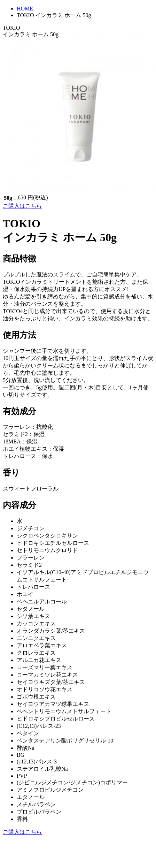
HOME (25, 9)
